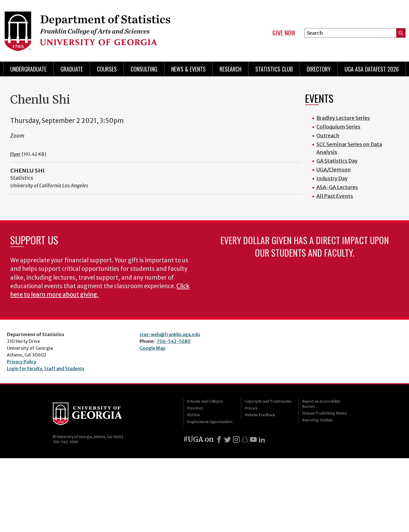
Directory (319, 69)
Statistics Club (274, 69)
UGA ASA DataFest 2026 (372, 69)
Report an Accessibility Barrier (321, 404)
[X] (228, 439)
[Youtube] (253, 439)
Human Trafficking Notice (325, 413)
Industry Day (332, 178)
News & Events (188, 69)
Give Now (284, 33)
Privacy (251, 408)
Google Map (153, 348)
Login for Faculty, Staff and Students (46, 368)
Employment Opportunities (210, 422)
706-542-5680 (174, 341)
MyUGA (193, 415)
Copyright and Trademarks (268, 401)
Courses (107, 69)
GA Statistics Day (337, 161)
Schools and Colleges (205, 401)
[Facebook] (219, 439)
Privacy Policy (22, 362)
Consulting (144, 69)
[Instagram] (236, 439)
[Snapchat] (245, 439)
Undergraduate (28, 69)
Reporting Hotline (317, 420)
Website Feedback (260, 415)
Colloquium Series (338, 127)
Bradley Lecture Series (343, 118)
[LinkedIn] (262, 439)
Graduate (72, 69)
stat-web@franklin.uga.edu (170, 334)
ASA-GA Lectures (337, 187)
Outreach (328, 136)
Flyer (15, 154)
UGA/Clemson (334, 170)
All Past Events (335, 196)
